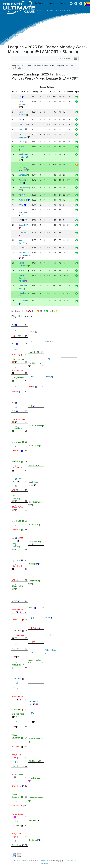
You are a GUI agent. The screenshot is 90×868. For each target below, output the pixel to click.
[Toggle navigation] (75, 59)
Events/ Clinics (49, 10)
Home (29, 10)
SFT (20, 220)
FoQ (20, 119)
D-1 (16, 742)
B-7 (16, 565)
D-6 (16, 841)
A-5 (16, 407)
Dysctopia (23, 200)
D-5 (16, 821)
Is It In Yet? (23, 147)
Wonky (21, 129)
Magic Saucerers (36, 739)
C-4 (16, 662)
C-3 (16, 644)
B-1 (16, 446)
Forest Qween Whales (22, 278)
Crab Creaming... (36, 502)
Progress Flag (87, 4)
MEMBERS (40, 10)
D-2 (16, 762)
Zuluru (25, 861)
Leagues (50, 3)
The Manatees (18, 370)
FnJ (20, 97)
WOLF (21, 205)
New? (34, 10)
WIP (20, 195)
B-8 (16, 584)
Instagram (81, 4)
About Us (70, 10)
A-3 (16, 368)
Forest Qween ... (35, 778)
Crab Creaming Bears (23, 167)
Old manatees (18, 635)
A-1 (16, 331)
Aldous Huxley (18, 665)
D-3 (16, 782)
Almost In (23, 175)
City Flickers (24, 293)
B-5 (16, 525)
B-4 (16, 506)
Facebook (76, 4)
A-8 (32, 376)
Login (30, 3)
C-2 (16, 625)
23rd (33, 713)
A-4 (16, 386)
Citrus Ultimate (18, 359)
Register (42, 3)
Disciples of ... (18, 468)
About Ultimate (61, 10)
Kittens (22, 142)
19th (17, 683)
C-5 (32, 618)
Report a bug (45, 861)
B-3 (16, 486)
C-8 (16, 722)
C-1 (16, 607)
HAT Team (23, 270)
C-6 (32, 652)
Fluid (21, 248)
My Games (62, 3)
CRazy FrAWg (24, 187)
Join (35, 3)
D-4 (16, 801)
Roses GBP (23, 225)
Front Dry (23, 124)
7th (49, 359)
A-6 (16, 427)
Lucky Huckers (18, 378)
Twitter (71, 4)
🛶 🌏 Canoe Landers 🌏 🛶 (24, 157)
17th (50, 635)
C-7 (16, 704)
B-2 (16, 466)
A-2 (16, 349)
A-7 (32, 342)
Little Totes (23, 233)
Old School (23, 301)
